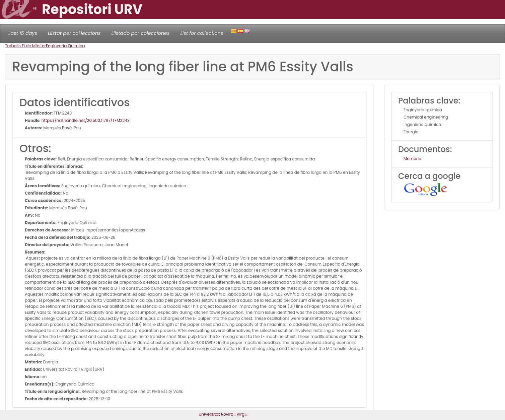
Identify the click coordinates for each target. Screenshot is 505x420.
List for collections (202, 33)
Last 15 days (23, 33)
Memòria (412, 159)
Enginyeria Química (65, 46)
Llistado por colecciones (141, 33)
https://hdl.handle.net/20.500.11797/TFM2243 (86, 120)
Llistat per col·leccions (74, 33)
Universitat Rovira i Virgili (223, 414)
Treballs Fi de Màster (25, 46)
